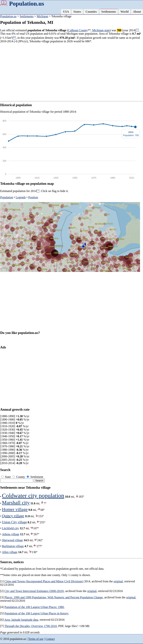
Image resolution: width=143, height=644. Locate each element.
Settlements (109, 12)
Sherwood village (12, 540)
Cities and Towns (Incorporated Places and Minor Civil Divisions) (44, 581)
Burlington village (13, 546)
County (19, 477)
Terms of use (36, 639)
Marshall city (16, 503)
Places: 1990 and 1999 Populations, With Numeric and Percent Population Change (54, 597)
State (6, 477)
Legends (21, 197)
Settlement (35, 477)
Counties (91, 12)
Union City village (15, 522)
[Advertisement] (71, 72)
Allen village (10, 552)
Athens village (11, 534)
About (137, 12)
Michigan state (101, 30)
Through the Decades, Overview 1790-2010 (30, 626)
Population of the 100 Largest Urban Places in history (36, 613)
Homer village (15, 509)
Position (33, 197)
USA (66, 12)
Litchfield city (11, 528)
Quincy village (13, 516)
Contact (50, 639)
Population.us (27, 4)
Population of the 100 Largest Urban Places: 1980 (34, 607)
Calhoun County (78, 30)
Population (7, 197)
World (125, 12)
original (118, 581)
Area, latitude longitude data (21, 620)
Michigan (42, 16)
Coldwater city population (33, 496)
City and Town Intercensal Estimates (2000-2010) (34, 591)
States (77, 12)
